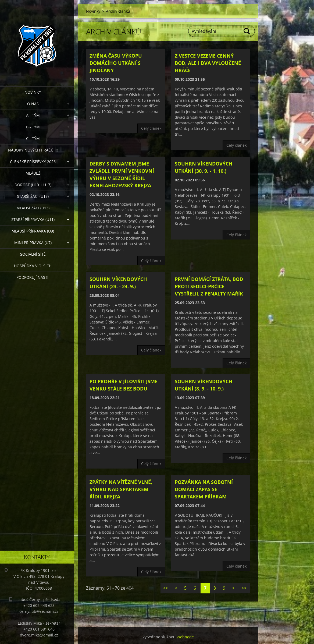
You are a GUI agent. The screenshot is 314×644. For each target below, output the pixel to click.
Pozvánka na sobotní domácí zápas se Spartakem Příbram (204, 489)
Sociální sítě (33, 254)
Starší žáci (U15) (33, 196)
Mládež (33, 173)
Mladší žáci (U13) (33, 208)
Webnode (185, 637)
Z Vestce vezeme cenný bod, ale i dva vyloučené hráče (208, 63)
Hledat (247, 31)
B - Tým (33, 127)
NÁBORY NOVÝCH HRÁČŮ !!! (33, 150)
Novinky (33, 92)
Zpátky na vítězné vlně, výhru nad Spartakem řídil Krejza (121, 489)
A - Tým (33, 115)
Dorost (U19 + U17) (33, 185)
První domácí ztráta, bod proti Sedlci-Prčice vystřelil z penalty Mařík (209, 286)
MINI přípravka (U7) (33, 243)
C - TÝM (33, 138)
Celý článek (151, 128)
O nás (33, 104)
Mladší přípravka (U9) (33, 231)
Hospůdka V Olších (33, 266)
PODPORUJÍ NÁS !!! (33, 277)
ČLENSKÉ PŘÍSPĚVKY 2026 (33, 162)
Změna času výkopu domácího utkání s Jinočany (116, 63)
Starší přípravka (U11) (33, 219)
